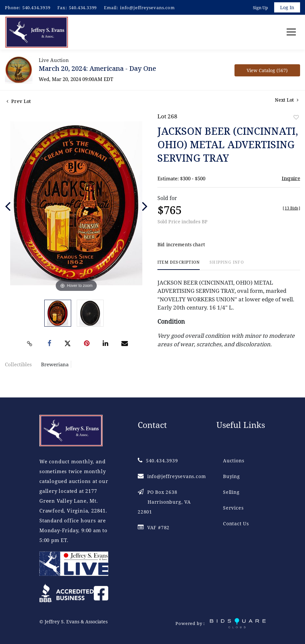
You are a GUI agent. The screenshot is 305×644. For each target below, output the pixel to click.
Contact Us (236, 524)
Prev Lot (19, 101)
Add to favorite (296, 117)
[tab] (179, 265)
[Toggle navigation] (291, 32)
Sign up (260, 8)
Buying (232, 477)
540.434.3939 (36, 8)
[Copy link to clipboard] (30, 344)
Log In (287, 7)
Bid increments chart (181, 245)
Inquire (291, 178)
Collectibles (18, 364)
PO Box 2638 (164, 502)
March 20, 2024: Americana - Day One (97, 68)
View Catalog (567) (267, 70)
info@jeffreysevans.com (147, 8)
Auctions (234, 461)
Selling (231, 492)
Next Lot (287, 100)
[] (291, 208)
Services (233, 508)
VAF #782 (154, 528)
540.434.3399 (83, 8)
